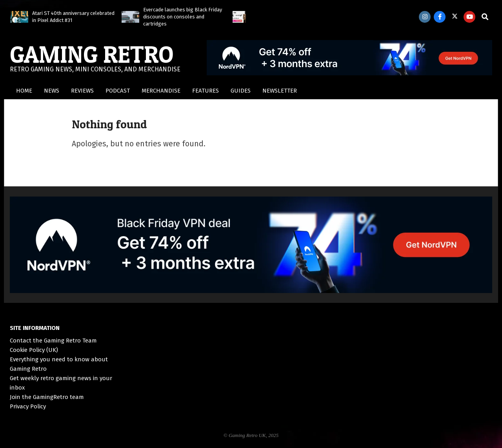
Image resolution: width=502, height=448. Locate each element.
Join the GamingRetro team (47, 397)
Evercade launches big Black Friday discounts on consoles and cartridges (183, 17)
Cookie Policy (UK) (34, 350)
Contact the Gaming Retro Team (53, 341)
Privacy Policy (28, 406)
